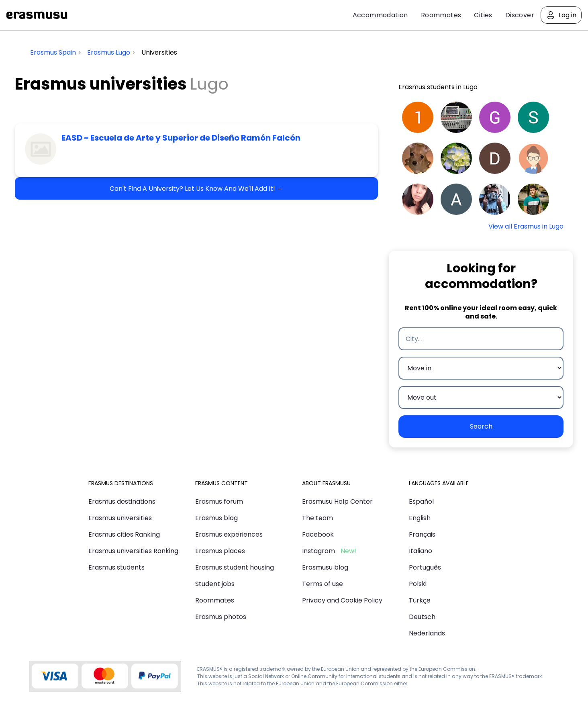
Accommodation (380, 15)
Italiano (421, 551)
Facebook (318, 534)
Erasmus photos (221, 617)
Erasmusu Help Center (337, 501)
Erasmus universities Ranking (133, 551)
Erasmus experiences (229, 534)
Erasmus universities (120, 518)
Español (421, 501)
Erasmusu (37, 15)
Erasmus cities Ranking (124, 534)
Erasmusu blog (325, 567)
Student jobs (215, 584)
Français (422, 534)
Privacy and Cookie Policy (342, 600)
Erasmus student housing (235, 567)
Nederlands (427, 633)
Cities (483, 15)
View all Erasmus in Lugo (526, 226)
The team (317, 518)
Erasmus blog (216, 518)
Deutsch (422, 617)
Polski (418, 584)
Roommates (441, 15)
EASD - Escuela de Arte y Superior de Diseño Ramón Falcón (181, 138)
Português (425, 567)
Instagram (318, 551)
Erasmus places (220, 551)
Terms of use (323, 584)
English (420, 518)
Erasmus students (116, 567)
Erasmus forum (219, 501)
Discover (520, 15)
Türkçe (420, 600)
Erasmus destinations (122, 501)
